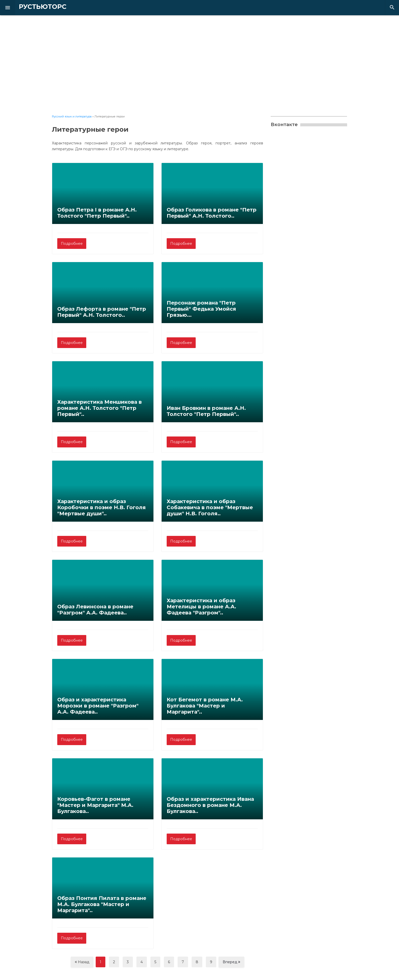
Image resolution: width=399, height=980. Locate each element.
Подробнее (72, 244)
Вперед (231, 962)
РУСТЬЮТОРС (34, 7)
